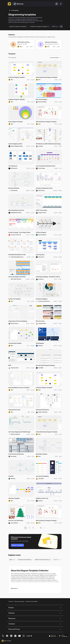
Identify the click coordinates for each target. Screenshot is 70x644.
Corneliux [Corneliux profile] (41, 146)
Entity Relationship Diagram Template (47, 77)
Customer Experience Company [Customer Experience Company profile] (45, 301)
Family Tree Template (15, 299)
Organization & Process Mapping (18, 321)
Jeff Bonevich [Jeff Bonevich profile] (14, 168)
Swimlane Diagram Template (17, 77)
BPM (10, 365)
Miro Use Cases (40, 321)
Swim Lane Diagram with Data (17, 277)
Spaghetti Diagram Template (17, 99)
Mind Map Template (42, 454)
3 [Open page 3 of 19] (33, 528)
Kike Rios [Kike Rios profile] (13, 479)
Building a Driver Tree (42, 498)
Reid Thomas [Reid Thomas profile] (41, 191)
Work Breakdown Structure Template (19, 388)
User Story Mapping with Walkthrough (19, 432)
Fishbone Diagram (41, 232)
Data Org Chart (40, 255)
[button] (55, 58)
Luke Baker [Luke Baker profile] (41, 479)
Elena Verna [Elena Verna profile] (41, 257)
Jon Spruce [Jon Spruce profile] (41, 279)
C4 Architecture (13, 166)
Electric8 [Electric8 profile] (40, 501)
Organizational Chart (14, 410)
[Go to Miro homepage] (9, 4)
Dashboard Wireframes (42, 410)
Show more (15, 588)
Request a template (17, 545)
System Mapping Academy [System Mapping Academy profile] (17, 146)
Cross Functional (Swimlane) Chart (46, 166)
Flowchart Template (14, 498)
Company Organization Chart (44, 188)
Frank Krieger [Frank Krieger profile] (42, 168)
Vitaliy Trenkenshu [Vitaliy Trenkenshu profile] (43, 412)
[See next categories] (61, 26)
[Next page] (45, 528)
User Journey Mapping (42, 476)
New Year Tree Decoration (16, 521)
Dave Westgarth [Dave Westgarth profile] (42, 235)
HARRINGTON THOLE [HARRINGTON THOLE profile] (16, 213)
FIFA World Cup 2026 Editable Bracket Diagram (49, 144)
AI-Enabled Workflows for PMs (17, 255)
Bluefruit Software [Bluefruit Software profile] (15, 434)
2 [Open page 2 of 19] (29, 528)
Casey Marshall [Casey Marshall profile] (42, 324)
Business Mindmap (14, 188)
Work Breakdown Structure (16, 210)
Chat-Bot (11, 476)
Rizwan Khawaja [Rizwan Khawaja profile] (42, 102)
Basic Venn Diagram (42, 99)
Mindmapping (40, 343)
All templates (14, 10)
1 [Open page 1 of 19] (25, 528)
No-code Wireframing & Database (45, 365)
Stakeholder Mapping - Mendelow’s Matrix (48, 277)
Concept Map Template (15, 343)
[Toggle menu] (61, 4)
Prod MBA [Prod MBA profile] (41, 368)
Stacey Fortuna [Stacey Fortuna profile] (15, 324)
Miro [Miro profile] (21, 47)
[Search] (57, 4)
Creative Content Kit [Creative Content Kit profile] (16, 235)
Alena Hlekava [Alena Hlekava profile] (14, 523)
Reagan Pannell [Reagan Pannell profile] (42, 213)
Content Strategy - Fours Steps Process (19, 232)
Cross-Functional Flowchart (16, 454)
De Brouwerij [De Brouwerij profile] (14, 191)
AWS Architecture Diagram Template (46, 122)
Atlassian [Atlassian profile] (41, 346)
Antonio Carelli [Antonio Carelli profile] (14, 368)
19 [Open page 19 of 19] (41, 528)
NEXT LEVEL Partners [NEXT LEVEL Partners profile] (16, 279)
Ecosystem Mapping (42, 299)
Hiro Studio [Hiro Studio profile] (14, 456)
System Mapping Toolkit (15, 144)
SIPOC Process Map (41, 210)
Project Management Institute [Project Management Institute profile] (18, 257)
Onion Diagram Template (16, 122)
